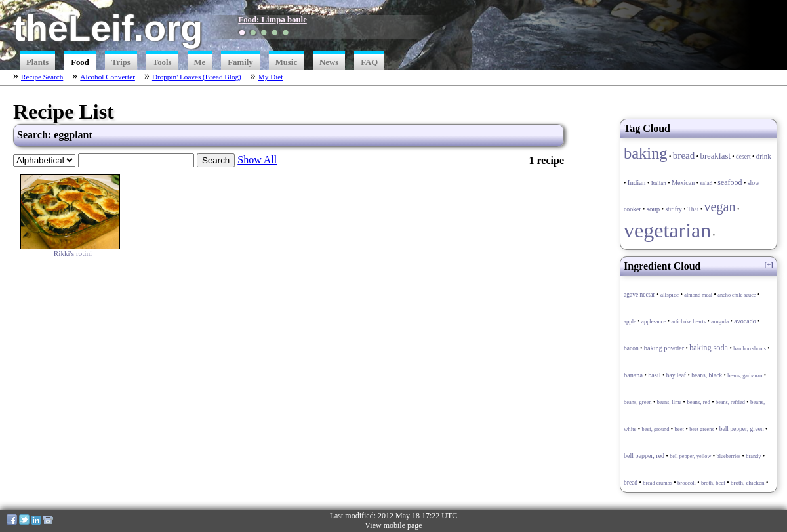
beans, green (637, 402)
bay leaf (676, 375)
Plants (37, 62)
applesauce (654, 321)
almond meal (698, 295)
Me (200, 62)
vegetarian (667, 230)
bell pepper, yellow (690, 456)
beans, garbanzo (745, 376)
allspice (670, 295)
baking (646, 153)
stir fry (673, 209)
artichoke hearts (689, 322)
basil (654, 375)
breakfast (716, 156)
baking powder (664, 348)
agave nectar (639, 295)
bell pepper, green (742, 429)
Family (240, 62)
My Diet (271, 77)
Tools (162, 62)
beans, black (707, 375)
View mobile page (393, 525)
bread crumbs (657, 483)
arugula (720, 321)
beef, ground (656, 429)
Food (80, 62)
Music (286, 62)
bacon (631, 348)
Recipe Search (42, 77)
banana (633, 375)
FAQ (369, 62)
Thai (693, 209)
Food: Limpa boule (272, 20)
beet (679, 429)
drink (764, 156)
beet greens (701, 429)
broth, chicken (747, 483)
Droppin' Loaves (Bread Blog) (197, 77)
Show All (257, 160)
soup (654, 209)
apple (630, 321)
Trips (121, 62)
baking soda (709, 348)
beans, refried (730, 402)
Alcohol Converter (108, 77)
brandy (753, 456)
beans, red (698, 402)
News (329, 62)
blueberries (729, 456)
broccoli (687, 483)
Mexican (683, 183)
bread (684, 155)
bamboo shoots (750, 349)
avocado (745, 321)
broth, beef (713, 483)
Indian (637, 182)
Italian (659, 183)
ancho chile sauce (737, 295)
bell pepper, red (644, 456)
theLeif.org (108, 28)
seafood (730, 182)
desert (743, 157)
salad (707, 183)
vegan (719, 207)
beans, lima (670, 402)
